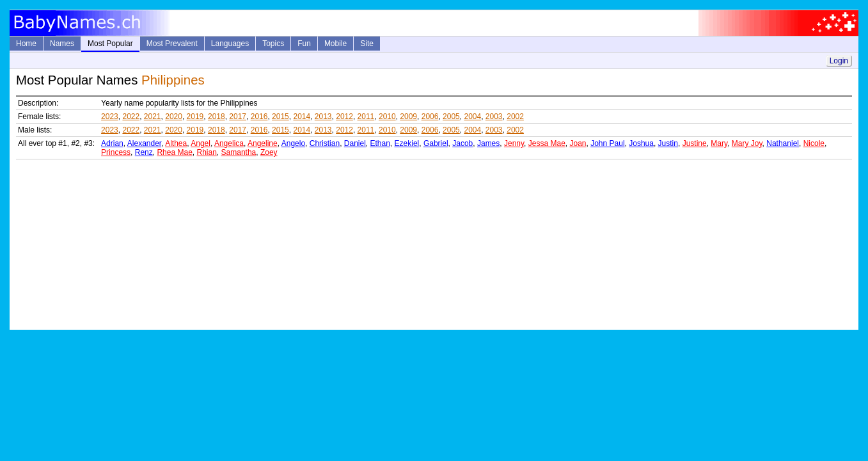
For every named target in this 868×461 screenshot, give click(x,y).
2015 (280, 117)
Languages (230, 44)
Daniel (355, 143)
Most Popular (110, 44)
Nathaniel (783, 143)
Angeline (263, 143)
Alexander (144, 143)
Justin (668, 143)
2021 (153, 117)
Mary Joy (747, 143)
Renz (144, 152)
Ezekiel (407, 143)
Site (367, 44)
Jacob (462, 143)
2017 (238, 117)
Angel (201, 143)
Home (26, 44)
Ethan (380, 143)
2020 (174, 117)
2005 (451, 117)
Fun (304, 44)
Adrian (112, 143)
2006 (430, 117)
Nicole (814, 143)
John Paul (607, 143)
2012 (344, 117)
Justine (695, 143)
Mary (719, 143)
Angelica (229, 143)
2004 (472, 117)
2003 (494, 117)
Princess (116, 152)
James (488, 143)
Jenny (514, 143)
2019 (195, 117)
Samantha (239, 152)
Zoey (269, 152)
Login (839, 61)
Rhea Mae (174, 152)
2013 (323, 117)
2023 (110, 117)
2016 (259, 117)
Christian (325, 143)
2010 (387, 117)
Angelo (293, 143)
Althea (176, 143)
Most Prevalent (172, 44)
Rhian (207, 152)
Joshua (641, 143)
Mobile (335, 44)
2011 (366, 117)
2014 (302, 117)
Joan (578, 143)
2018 (217, 117)
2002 (515, 117)
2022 (131, 117)
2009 (408, 117)
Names (62, 44)
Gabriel (436, 143)
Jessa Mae (547, 143)
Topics (273, 44)
